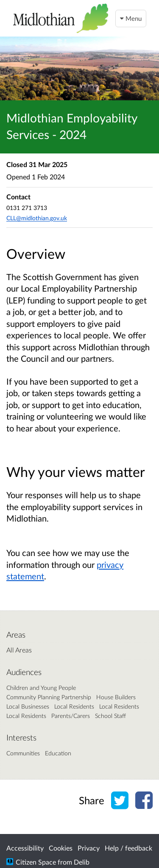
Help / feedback (128, 848)
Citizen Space (36, 862)
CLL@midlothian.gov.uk (37, 218)
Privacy (89, 848)
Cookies (61, 848)
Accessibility (25, 848)
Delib (82, 862)
